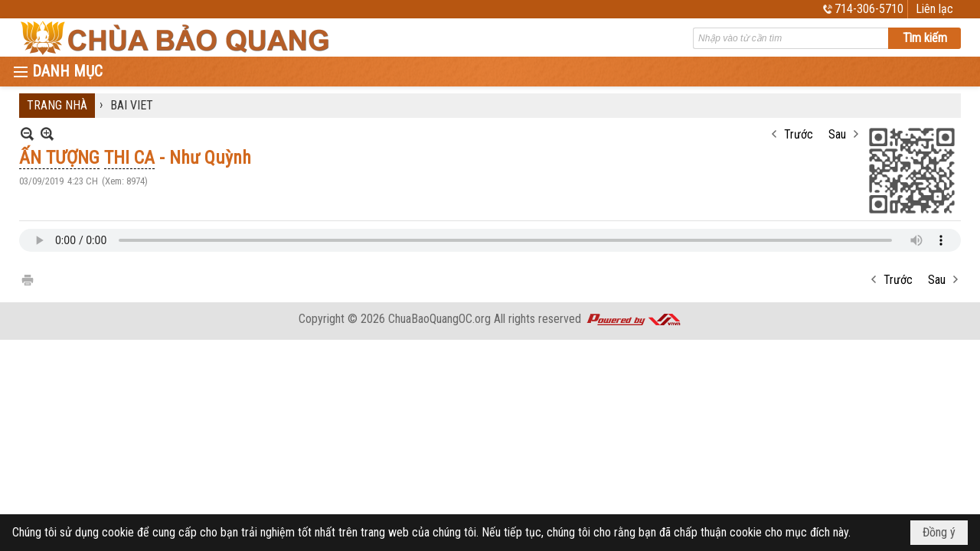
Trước (799, 134)
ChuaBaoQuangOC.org (439, 319)
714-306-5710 (869, 9)
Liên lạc (934, 9)
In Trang (27, 279)
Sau (837, 134)
